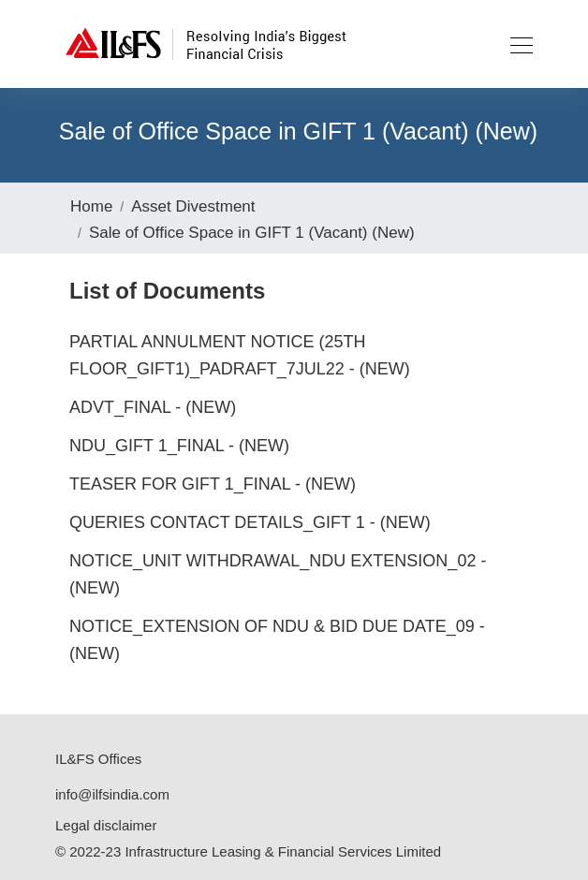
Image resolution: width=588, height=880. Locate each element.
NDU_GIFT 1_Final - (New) (179, 446)
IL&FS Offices (98, 759)
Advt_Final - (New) (153, 407)
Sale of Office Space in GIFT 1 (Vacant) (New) (252, 233)
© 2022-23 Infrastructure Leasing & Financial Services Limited (248, 851)
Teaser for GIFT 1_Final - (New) (213, 484)
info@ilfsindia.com (112, 794)
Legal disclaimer (106, 825)
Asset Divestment (193, 206)
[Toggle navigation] (516, 44)
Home (91, 206)
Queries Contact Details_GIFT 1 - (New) (250, 522)
